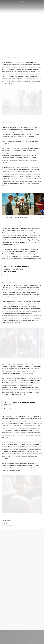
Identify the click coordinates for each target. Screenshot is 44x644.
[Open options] (22, 102)
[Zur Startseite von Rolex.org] (22, 2)
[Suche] (41, 3)
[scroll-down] (22, 20)
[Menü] (3, 3)
